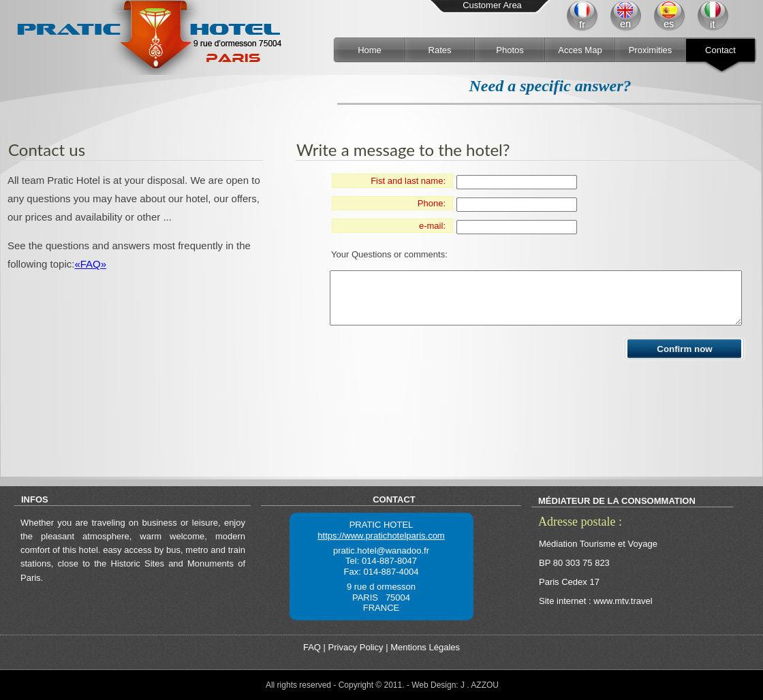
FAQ (312, 647)
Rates (440, 50)
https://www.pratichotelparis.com (381, 536)
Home (370, 50)
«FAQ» (90, 264)
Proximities (651, 50)
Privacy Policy (356, 647)
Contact (720, 50)
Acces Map (580, 50)
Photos (510, 50)
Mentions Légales (425, 647)
